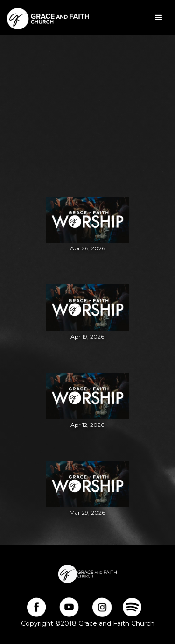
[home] (46, 18)
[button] (159, 18)
